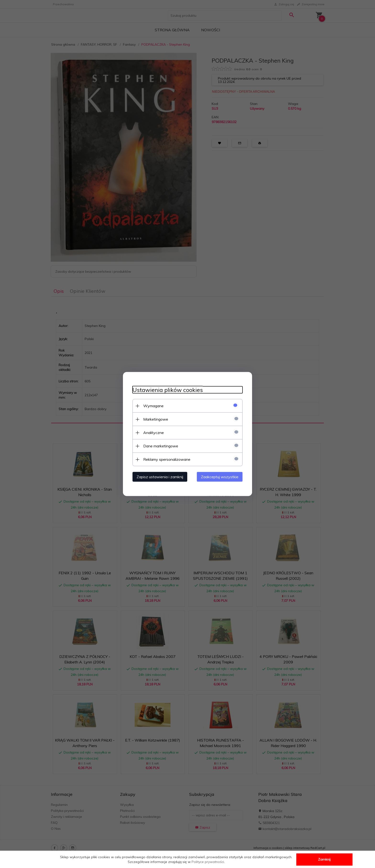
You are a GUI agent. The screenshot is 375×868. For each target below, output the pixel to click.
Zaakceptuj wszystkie (220, 477)
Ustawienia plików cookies (168, 390)
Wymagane (153, 406)
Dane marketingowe (161, 446)
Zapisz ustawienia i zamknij (160, 477)
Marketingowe (156, 419)
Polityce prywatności (208, 862)
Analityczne (154, 433)
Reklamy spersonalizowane (167, 459)
